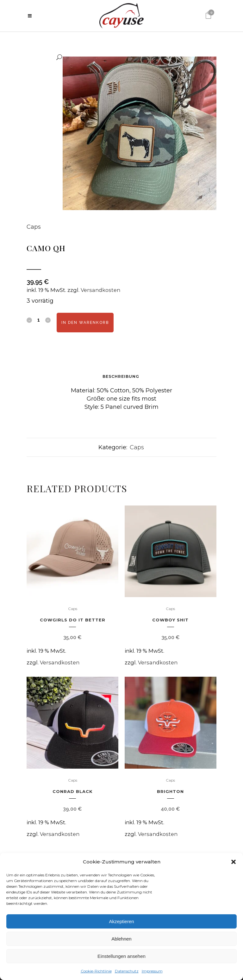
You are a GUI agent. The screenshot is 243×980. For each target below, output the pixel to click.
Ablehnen (121, 939)
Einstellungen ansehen (121, 956)
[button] (234, 862)
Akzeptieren (121, 921)
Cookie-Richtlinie (96, 971)
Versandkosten (100, 290)
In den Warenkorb (85, 323)
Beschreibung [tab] (121, 376)
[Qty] (39, 320)
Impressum (152, 971)
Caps (34, 227)
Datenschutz (127, 971)
